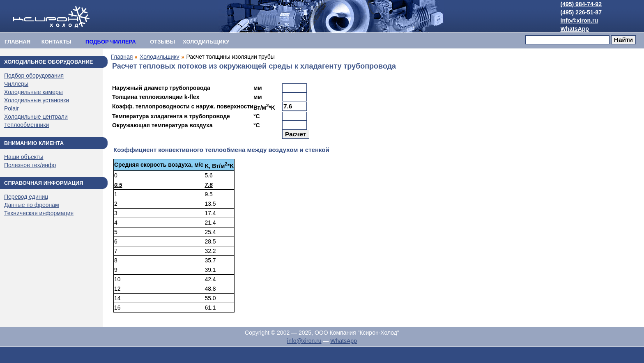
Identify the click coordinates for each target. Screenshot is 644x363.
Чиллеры (16, 84)
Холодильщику (160, 57)
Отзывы (162, 42)
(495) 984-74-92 (581, 4)
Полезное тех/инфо (30, 165)
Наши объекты (24, 157)
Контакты (56, 42)
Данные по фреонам (32, 205)
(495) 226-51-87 (581, 12)
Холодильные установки (37, 100)
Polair (11, 108)
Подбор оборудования (34, 76)
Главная (17, 42)
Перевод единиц (26, 197)
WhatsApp (575, 29)
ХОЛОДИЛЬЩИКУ (206, 42)
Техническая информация (39, 213)
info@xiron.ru (579, 21)
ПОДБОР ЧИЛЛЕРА (111, 42)
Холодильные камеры (33, 92)
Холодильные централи (36, 117)
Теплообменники (26, 125)
